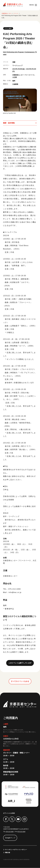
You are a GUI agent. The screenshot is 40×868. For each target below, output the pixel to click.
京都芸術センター (13, 4)
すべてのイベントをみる (20, 681)
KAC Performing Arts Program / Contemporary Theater (20, 53)
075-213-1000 (10, 832)
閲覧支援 (8, 853)
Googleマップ (10, 838)
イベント (16, 13)
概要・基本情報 (9, 123)
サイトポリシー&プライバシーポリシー (16, 850)
